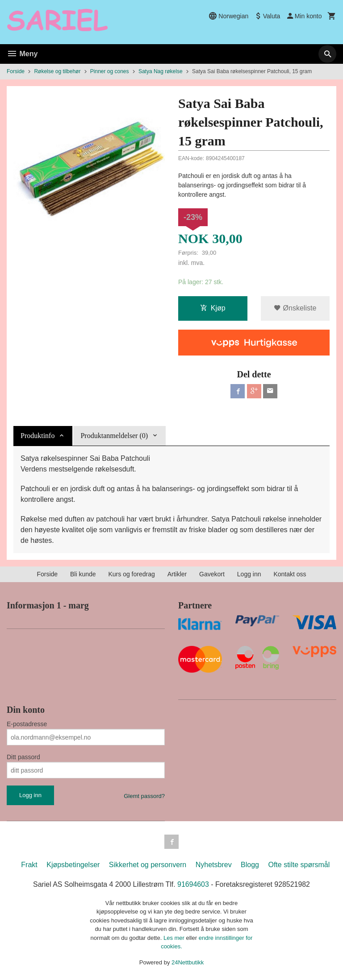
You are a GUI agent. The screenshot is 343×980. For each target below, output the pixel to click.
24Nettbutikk (188, 962)
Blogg (250, 865)
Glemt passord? (144, 796)
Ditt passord (23, 757)
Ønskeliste (295, 308)
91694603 (193, 884)
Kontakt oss (290, 574)
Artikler (177, 574)
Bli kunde (83, 574)
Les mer (175, 938)
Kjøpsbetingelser (73, 865)
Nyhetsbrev (214, 865)
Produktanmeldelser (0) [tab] (114, 436)
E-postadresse (27, 724)
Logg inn (249, 574)
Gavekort (212, 574)
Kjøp (213, 308)
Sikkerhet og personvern (148, 865)
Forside (16, 71)
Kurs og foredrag (131, 574)
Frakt (29, 865)
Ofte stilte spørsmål (299, 865)
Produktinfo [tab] (38, 436)
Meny (22, 54)
